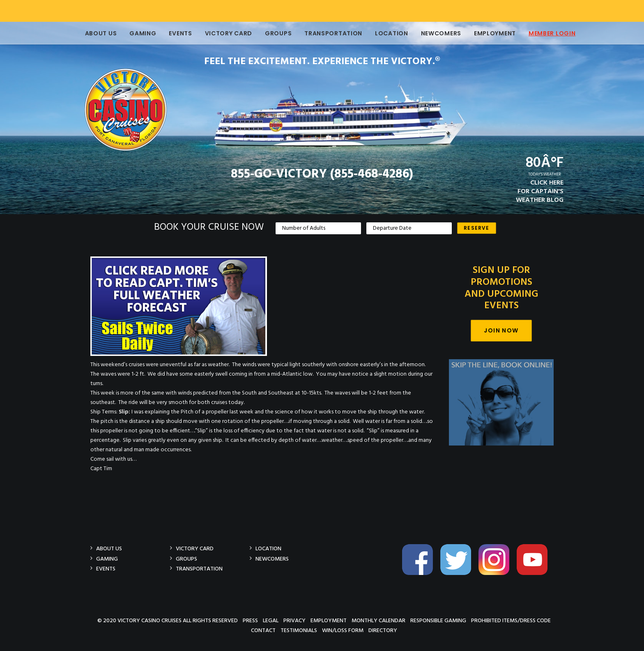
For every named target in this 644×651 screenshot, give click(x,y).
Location (391, 33)
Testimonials (299, 630)
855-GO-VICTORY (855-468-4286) (322, 174)
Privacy (294, 620)
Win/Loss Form (343, 630)
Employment (494, 33)
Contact (263, 630)
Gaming (142, 33)
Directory (383, 630)
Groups (277, 33)
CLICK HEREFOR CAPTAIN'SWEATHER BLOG (540, 192)
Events (179, 33)
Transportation (332, 33)
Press (250, 620)
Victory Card (228, 33)
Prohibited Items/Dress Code (511, 620)
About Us (100, 33)
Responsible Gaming (438, 620)
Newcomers (440, 33)
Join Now (501, 330)
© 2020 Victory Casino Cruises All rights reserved (168, 620)
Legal (271, 620)
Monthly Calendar (378, 620)
